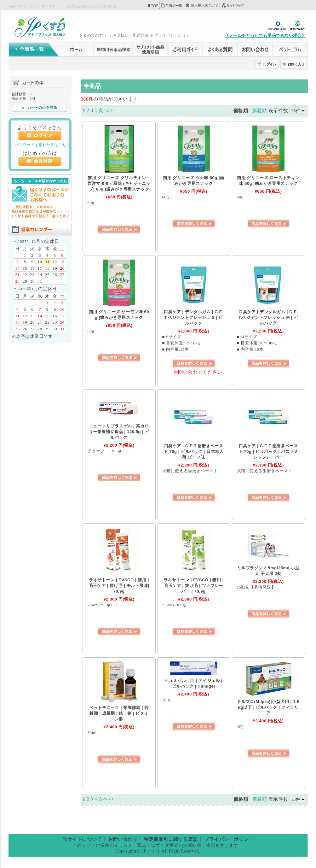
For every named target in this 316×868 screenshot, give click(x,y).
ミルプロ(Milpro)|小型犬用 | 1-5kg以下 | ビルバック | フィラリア (268, 707)
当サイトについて (82, 839)
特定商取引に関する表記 (171, 839)
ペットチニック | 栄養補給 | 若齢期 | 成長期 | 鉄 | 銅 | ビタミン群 (119, 713)
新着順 (260, 111)
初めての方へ (95, 35)
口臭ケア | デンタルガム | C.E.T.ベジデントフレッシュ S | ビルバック (194, 317)
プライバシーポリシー (174, 35)
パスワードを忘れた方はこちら (43, 145)
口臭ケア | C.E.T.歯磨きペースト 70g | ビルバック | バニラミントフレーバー (268, 452)
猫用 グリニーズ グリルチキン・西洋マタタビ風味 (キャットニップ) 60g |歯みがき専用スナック (119, 183)
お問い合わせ (123, 839)
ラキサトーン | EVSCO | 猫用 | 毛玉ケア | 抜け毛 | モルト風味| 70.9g (119, 586)
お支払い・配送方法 (131, 35)
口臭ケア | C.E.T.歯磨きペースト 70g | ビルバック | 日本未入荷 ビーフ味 (194, 452)
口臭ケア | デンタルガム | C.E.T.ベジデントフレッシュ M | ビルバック (268, 317)
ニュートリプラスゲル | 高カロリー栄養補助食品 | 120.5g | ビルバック (119, 432)
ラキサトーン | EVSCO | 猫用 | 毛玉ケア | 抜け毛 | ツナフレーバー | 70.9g (194, 586)
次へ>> (106, 110)
